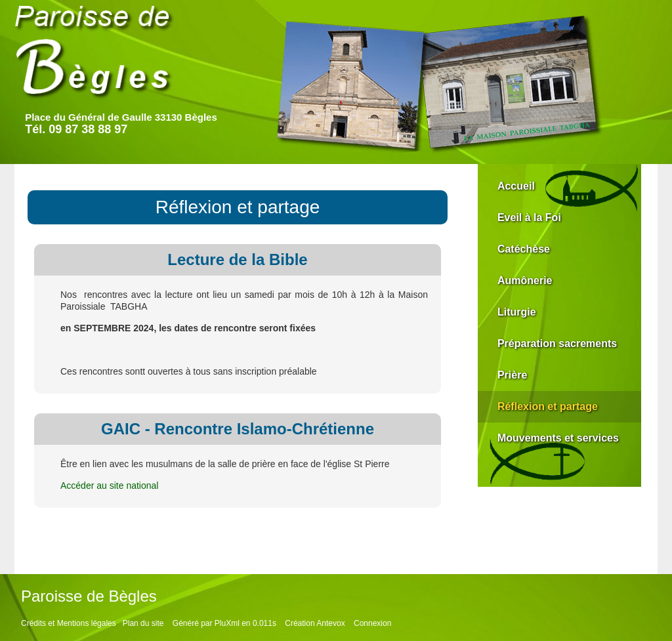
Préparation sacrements (557, 343)
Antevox (330, 623)
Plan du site (143, 623)
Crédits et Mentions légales (69, 623)
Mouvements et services (558, 438)
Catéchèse (524, 249)
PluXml (227, 623)
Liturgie (517, 312)
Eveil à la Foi (529, 217)
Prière (512, 375)
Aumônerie (525, 280)
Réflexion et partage (548, 406)
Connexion (372, 623)
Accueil (516, 186)
